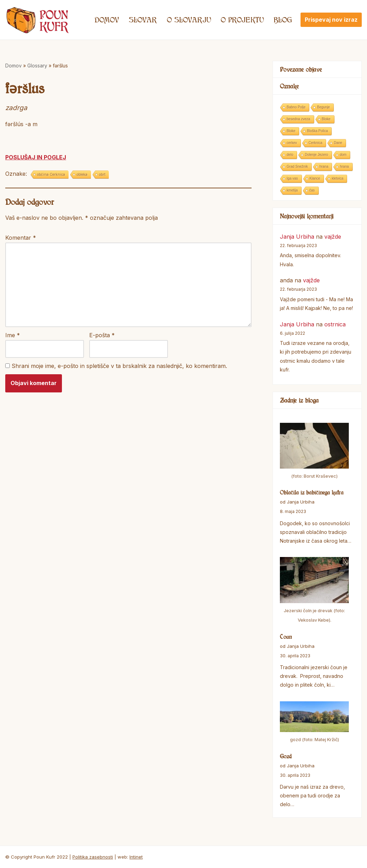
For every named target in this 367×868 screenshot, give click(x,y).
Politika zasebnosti (93, 857)
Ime (13, 335)
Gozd (286, 756)
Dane (338, 143)
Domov (107, 20)
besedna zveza (298, 119)
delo (290, 155)
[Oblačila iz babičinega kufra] (314, 452)
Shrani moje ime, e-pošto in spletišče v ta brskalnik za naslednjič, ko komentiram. (119, 366)
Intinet (136, 857)
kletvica (337, 178)
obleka (82, 174)
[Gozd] (314, 723)
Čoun (286, 637)
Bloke (326, 119)
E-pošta (102, 335)
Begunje (323, 107)
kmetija (292, 190)
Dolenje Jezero (316, 155)
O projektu (242, 20)
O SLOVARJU (189, 20)
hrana (324, 167)
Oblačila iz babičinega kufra (312, 492)
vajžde (333, 237)
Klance (315, 178)
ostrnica (335, 324)
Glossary (37, 66)
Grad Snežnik (297, 167)
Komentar (21, 238)
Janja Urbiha (297, 237)
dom (343, 155)
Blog (283, 20)
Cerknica (315, 143)
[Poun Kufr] (38, 20)
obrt (102, 174)
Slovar (143, 20)
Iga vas (292, 178)
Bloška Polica (317, 131)
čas (312, 190)
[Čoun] (314, 591)
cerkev (292, 143)
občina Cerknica (51, 174)
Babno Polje (296, 107)
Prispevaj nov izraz (331, 20)
